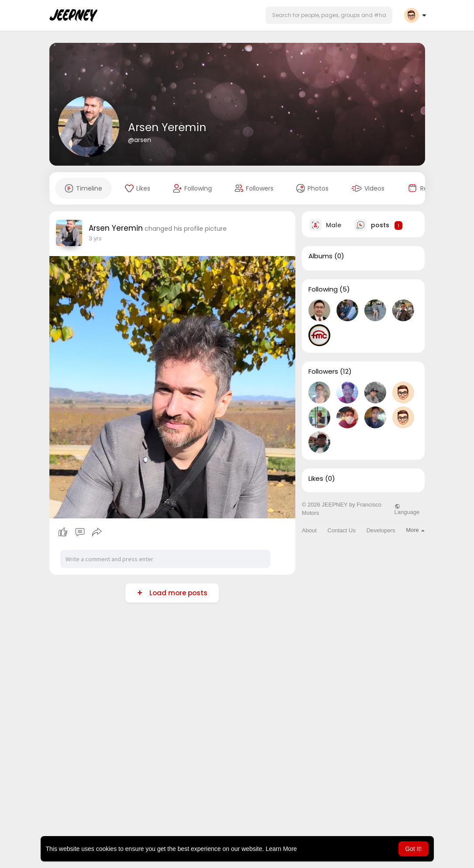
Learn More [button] (281, 849)
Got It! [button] (413, 849)
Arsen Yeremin (167, 127)
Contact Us (342, 530)
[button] (329, 15)
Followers (323, 372)
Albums (320, 256)
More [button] (415, 530)
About (309, 530)
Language (407, 509)
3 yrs (95, 238)
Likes (316, 479)
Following (323, 289)
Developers (381, 530)
